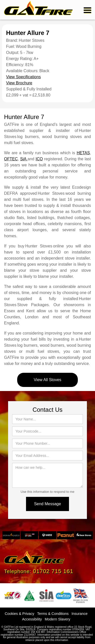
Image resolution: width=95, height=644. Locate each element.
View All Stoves (47, 380)
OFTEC (11, 159)
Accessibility (32, 619)
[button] (87, 10)
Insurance (79, 614)
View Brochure (19, 83)
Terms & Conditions (53, 614)
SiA (24, 159)
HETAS (83, 153)
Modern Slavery (57, 619)
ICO (39, 159)
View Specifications (23, 77)
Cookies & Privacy (20, 614)
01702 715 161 (53, 571)
